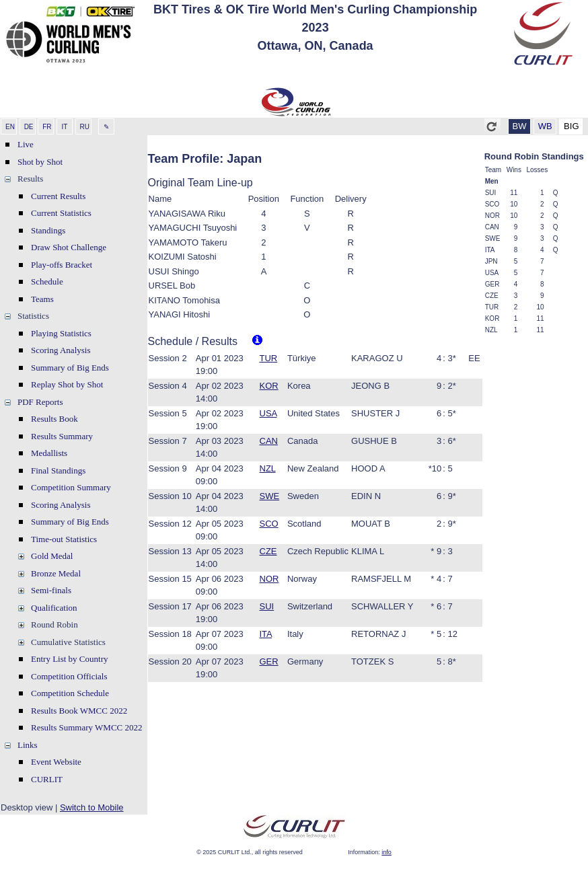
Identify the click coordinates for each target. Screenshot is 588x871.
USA (268, 413)
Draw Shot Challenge (69, 247)
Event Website (56, 762)
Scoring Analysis (61, 350)
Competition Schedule (70, 693)
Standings (48, 230)
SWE (270, 496)
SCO (269, 524)
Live (26, 144)
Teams (42, 299)
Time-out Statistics (64, 539)
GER (269, 661)
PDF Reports (40, 402)
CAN (269, 441)
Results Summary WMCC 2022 (87, 727)
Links (28, 745)
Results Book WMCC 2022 (79, 711)
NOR (269, 579)
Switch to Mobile (92, 807)
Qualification (54, 608)
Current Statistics (61, 213)
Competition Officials (69, 676)
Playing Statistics (61, 333)
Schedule (47, 281)
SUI (267, 606)
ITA (266, 634)
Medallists (49, 453)
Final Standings (58, 470)
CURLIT (47, 779)
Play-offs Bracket (62, 265)
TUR (269, 358)
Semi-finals (51, 590)
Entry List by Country (69, 659)
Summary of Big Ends (70, 368)
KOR (269, 386)
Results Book (54, 419)
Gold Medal (52, 556)
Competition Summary (71, 487)
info (387, 852)
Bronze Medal (56, 573)
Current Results (58, 196)
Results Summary (62, 436)
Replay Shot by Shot (67, 384)
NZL (268, 468)
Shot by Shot (40, 162)
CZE (268, 551)
